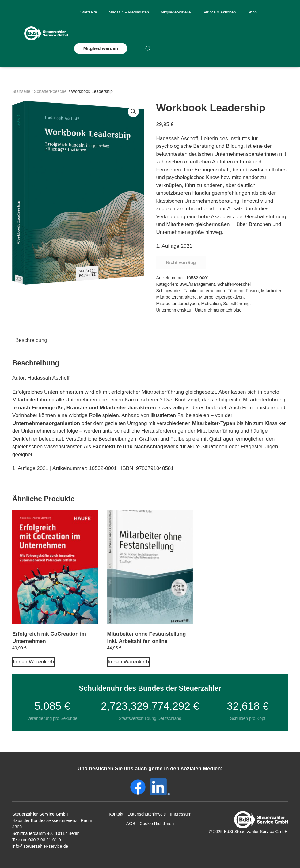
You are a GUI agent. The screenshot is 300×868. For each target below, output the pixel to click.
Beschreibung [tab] (31, 340)
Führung (235, 291)
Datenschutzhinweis (147, 814)
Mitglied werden (101, 48)
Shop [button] (252, 12)
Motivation (211, 304)
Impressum (181, 814)
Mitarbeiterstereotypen (178, 304)
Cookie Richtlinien (157, 824)
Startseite (89, 12)
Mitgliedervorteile (176, 12)
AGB (131, 824)
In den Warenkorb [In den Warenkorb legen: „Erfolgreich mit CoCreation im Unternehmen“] (34, 662)
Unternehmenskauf (174, 310)
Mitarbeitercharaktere (177, 297)
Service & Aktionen (219, 12)
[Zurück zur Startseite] (46, 33)
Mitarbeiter (271, 291)
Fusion (252, 291)
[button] (148, 48)
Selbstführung (236, 304)
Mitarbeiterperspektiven (222, 297)
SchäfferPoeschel (51, 91)
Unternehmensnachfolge (218, 310)
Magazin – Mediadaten (129, 12)
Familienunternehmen (204, 291)
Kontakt (116, 814)
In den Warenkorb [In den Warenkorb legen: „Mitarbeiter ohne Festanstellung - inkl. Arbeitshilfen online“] (129, 662)
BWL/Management (197, 284)
